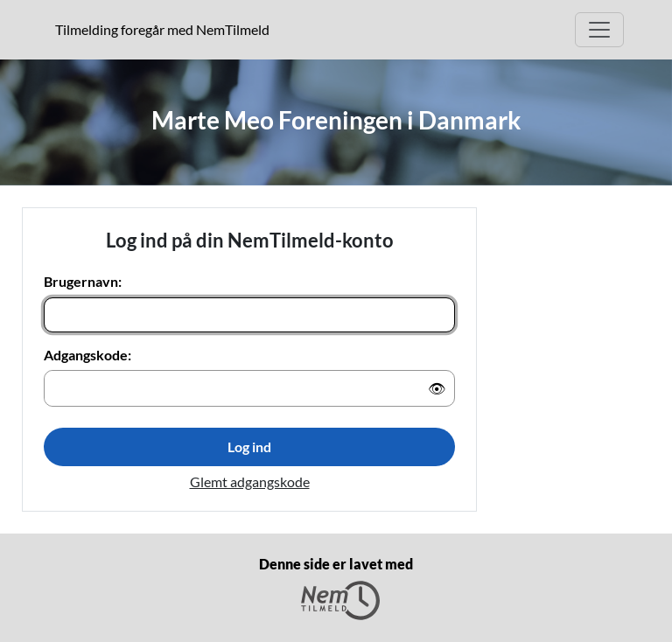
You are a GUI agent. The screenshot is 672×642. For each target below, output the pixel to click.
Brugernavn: (83, 281)
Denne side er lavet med (336, 588)
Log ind (249, 447)
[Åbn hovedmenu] (599, 30)
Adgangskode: (87, 355)
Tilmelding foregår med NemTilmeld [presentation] (162, 29)
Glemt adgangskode (250, 481)
